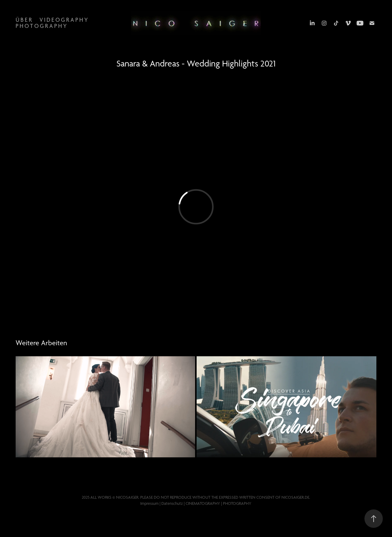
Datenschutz (172, 503)
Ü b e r (24, 20)
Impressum (149, 503)
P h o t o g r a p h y (41, 26)
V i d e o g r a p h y (64, 20)
